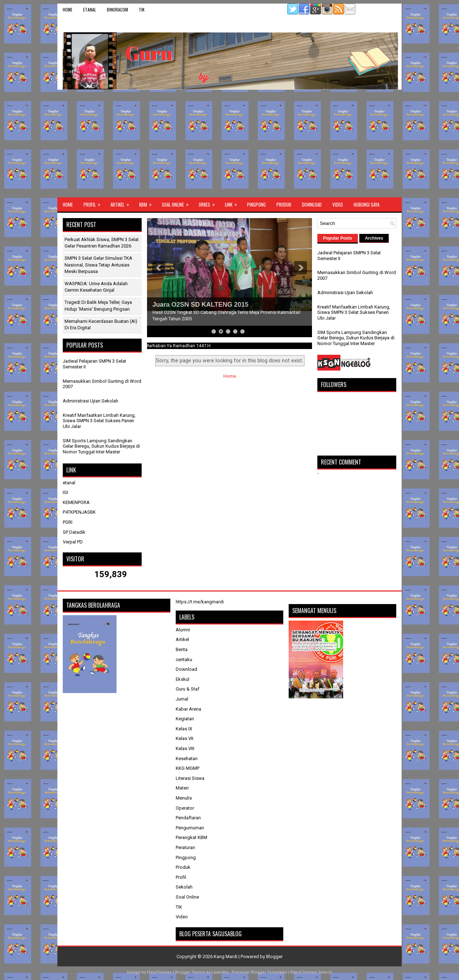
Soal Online (178, 203)
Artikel (122, 203)
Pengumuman (190, 828)
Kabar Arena (188, 709)
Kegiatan (185, 719)
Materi (182, 788)
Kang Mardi (226, 957)
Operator (185, 808)
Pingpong (256, 204)
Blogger (274, 957)
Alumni (183, 630)
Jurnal (182, 699)
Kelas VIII (185, 748)
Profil (94, 203)
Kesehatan (187, 758)
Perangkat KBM (191, 837)
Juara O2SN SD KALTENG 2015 (200, 305)
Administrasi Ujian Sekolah (91, 401)
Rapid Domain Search (311, 972)
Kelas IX (184, 729)
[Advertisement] (229, 143)
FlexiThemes (159, 972)
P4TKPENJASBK (79, 512)
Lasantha (220, 972)
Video (338, 204)
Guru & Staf (188, 689)
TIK (142, 10)
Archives (374, 238)
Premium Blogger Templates (259, 972)
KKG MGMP (188, 768)
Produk (284, 204)
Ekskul (183, 679)
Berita (182, 649)
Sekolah (184, 887)
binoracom (117, 10)
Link (233, 203)
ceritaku (184, 659)
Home (68, 10)
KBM (148, 203)
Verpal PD (73, 542)
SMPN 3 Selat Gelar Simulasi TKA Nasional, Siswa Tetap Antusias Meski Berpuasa (98, 265)
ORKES (209, 203)
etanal (90, 10)
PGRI (68, 522)
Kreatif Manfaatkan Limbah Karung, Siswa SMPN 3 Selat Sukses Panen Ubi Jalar (99, 421)
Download (312, 204)
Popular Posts (338, 238)
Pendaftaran (188, 818)
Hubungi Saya (366, 204)
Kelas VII (184, 738)
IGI (65, 492)
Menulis (184, 798)
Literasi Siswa (190, 778)
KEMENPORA (76, 502)
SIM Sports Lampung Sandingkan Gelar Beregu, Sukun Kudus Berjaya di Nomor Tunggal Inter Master (101, 446)
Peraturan (185, 847)
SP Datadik (74, 532)
